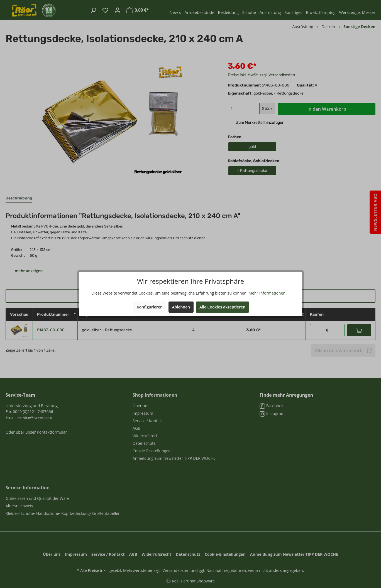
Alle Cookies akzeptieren (222, 307)
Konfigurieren (150, 307)
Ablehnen (181, 307)
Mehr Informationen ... (269, 293)
